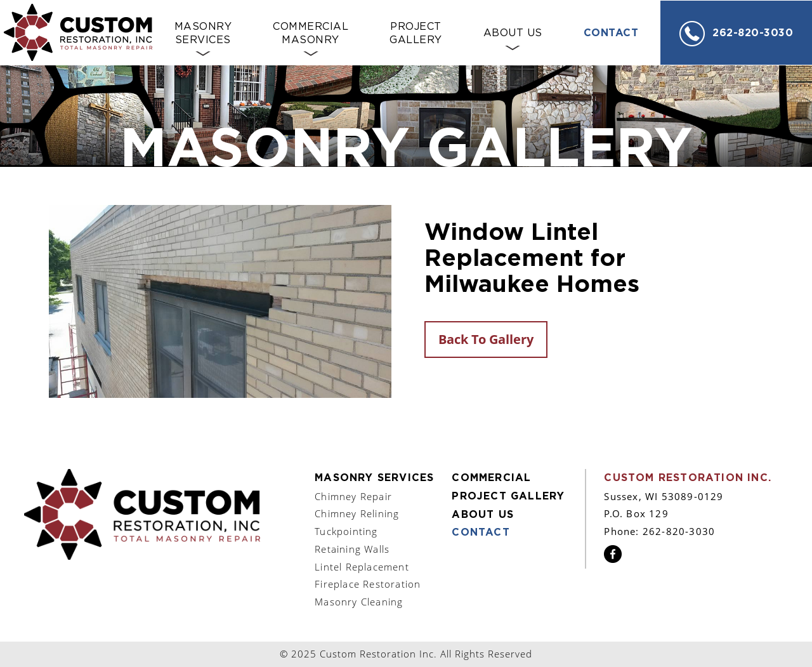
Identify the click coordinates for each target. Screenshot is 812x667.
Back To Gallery (486, 339)
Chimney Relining (357, 513)
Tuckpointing (346, 531)
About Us (513, 33)
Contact (611, 33)
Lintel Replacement (362, 567)
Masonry (203, 34)
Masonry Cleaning (359, 602)
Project (416, 34)
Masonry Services (374, 478)
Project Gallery (508, 496)
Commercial (311, 34)
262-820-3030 (736, 34)
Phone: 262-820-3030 (659, 531)
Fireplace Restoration (368, 584)
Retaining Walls (352, 549)
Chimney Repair (353, 496)
